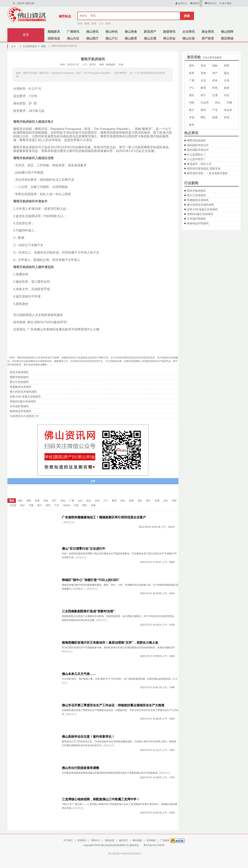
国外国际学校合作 (198, 150)
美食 (203, 73)
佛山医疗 (92, 38)
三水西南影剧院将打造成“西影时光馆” (88, 611)
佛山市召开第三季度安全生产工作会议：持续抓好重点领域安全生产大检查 (113, 705)
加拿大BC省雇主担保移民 (202, 209)
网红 (203, 117)
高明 (108, 23)
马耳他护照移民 (196, 219)
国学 (192, 66)
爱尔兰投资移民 (196, 195)
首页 (26, 35)
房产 (215, 73)
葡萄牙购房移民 (196, 140)
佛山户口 (112, 38)
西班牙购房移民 (196, 191)
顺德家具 (54, 32)
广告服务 (165, 840)
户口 (192, 88)
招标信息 (54, 38)
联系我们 (82, 840)
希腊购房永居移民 (198, 200)
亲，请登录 (18, 3)
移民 (42, 46)
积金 (215, 80)
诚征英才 (123, 840)
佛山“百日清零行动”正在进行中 (84, 549)
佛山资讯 (92, 32)
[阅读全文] (69, 522)
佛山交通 (150, 38)
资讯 (203, 66)
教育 (203, 88)
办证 (227, 95)
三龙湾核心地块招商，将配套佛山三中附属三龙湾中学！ (101, 799)
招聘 (227, 66)
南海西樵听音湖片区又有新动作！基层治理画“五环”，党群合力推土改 (110, 643)
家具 (192, 125)
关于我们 (68, 840)
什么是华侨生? (196, 159)
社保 (227, 80)
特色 (215, 88)
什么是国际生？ (196, 154)
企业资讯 (189, 32)
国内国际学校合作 (198, 145)
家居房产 (150, 32)
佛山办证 (73, 38)
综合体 (228, 110)
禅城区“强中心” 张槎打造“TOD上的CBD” (91, 580)
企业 (203, 80)
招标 (215, 66)
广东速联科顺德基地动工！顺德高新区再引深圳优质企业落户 (104, 517)
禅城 (80, 23)
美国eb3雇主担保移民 (200, 214)
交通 (215, 95)
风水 (218, 103)
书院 (192, 103)
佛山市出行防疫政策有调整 (80, 768)
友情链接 (151, 840)
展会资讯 (208, 32)
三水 (101, 23)
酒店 (192, 95)
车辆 (229, 103)
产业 (215, 110)
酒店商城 (227, 38)
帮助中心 (96, 840)
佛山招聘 (227, 32)
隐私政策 (110, 840)
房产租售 (208, 38)
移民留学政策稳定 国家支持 (204, 169)
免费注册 (30, 3)
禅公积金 (169, 38)
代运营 (205, 103)
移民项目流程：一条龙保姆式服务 (207, 173)
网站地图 (137, 840)
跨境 (227, 117)
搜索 (187, 16)
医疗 (203, 95)
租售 (192, 73)
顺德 (87, 23)
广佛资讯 (73, 32)
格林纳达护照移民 (198, 223)
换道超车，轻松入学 (199, 164)
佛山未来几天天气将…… (79, 674)
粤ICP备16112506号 (154, 845)
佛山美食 (131, 32)
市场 (192, 117)
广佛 (192, 80)
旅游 (227, 88)
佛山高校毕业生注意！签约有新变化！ (88, 737)
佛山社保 (189, 38)
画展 (215, 117)
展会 (227, 73)
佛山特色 (112, 32)
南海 (94, 23)
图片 (192, 110)
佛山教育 (131, 38)
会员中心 (181, 3)
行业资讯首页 (28, 46)
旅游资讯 (169, 32)
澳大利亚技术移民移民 (201, 205)
